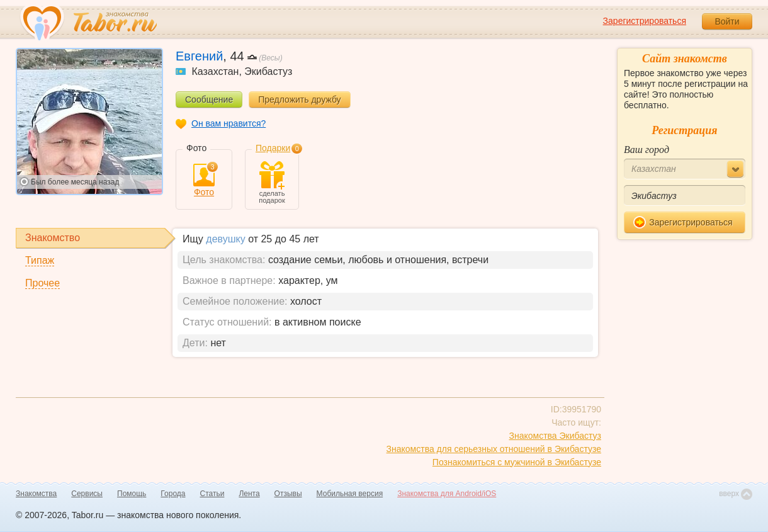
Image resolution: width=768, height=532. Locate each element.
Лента (249, 494)
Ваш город (647, 150)
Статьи (212, 494)
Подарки (273, 148)
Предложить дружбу (299, 99)
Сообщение (209, 99)
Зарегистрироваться (645, 21)
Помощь (132, 494)
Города (173, 494)
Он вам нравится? (229, 123)
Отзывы (288, 494)
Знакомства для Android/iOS (447, 494)
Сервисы (87, 494)
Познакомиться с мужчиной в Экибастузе (517, 462)
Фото (204, 180)
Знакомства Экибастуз (555, 436)
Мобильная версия (350, 494)
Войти (727, 21)
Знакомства (36, 494)
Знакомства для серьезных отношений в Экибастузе (494, 449)
